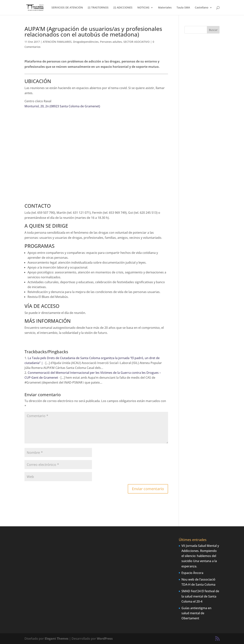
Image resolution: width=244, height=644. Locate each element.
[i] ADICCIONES (123, 8)
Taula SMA (183, 8)
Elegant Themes (57, 639)
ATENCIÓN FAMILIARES (57, 42)
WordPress (105, 639)
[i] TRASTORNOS (98, 8)
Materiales (165, 8)
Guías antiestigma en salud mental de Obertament (196, 613)
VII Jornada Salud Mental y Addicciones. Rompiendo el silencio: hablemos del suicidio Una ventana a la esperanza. (200, 556)
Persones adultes (111, 42)
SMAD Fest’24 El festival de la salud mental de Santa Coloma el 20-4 (200, 596)
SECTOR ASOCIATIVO (137, 42)
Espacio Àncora (192, 573)
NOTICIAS (143, 8)
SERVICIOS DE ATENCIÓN (67, 8)
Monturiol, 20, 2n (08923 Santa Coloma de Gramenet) (62, 106)
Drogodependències (86, 42)
